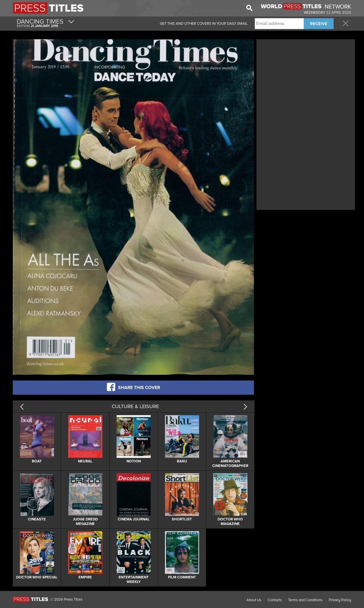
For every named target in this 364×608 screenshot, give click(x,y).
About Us (254, 600)
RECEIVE (319, 24)
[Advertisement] (306, 80)
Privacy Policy (340, 600)
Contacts (275, 600)
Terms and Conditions (305, 600)
